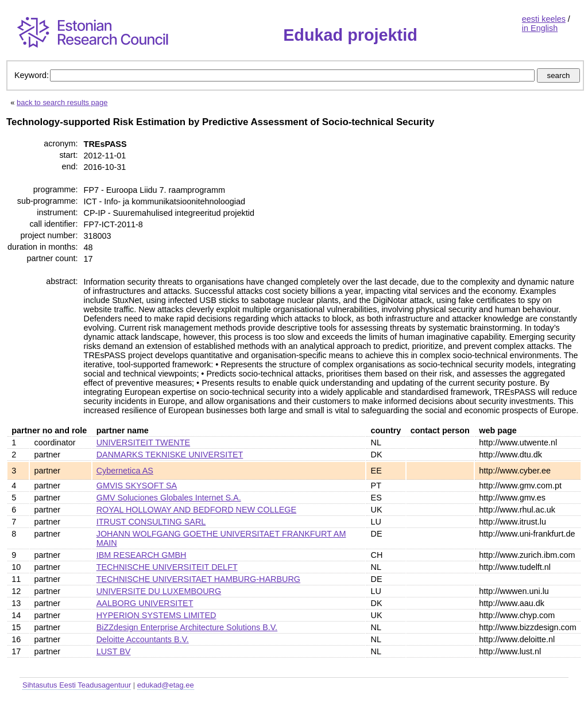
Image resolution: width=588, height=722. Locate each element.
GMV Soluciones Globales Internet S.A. (169, 498)
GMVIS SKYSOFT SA (137, 486)
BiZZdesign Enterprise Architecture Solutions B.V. (187, 627)
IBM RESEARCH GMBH (142, 555)
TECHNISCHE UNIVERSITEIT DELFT (167, 567)
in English (540, 28)
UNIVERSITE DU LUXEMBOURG (159, 591)
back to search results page (62, 102)
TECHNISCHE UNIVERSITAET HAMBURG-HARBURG (198, 579)
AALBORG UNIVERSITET (145, 603)
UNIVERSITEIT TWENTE (143, 442)
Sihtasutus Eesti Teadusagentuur (77, 685)
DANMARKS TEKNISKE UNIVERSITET (170, 455)
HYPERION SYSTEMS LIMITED (156, 615)
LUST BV (114, 651)
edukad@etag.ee (166, 685)
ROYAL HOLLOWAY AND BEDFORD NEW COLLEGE (196, 510)
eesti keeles (544, 19)
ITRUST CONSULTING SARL (151, 522)
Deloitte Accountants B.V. (143, 639)
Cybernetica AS (125, 471)
